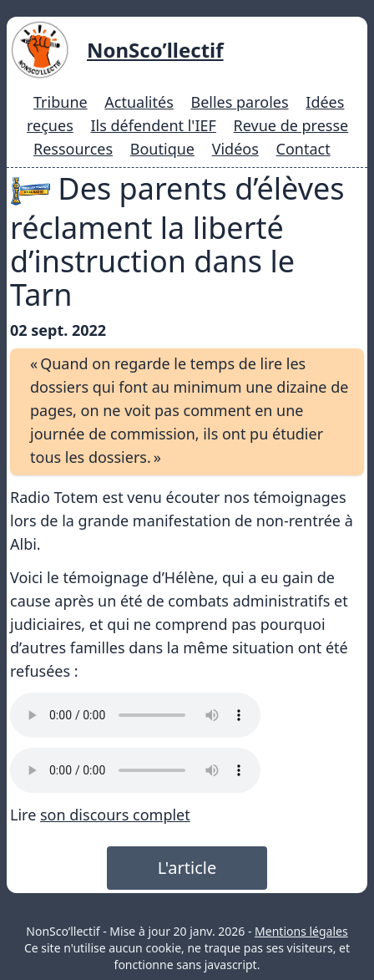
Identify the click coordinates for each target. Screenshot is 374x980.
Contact (303, 149)
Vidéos (235, 149)
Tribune (61, 102)
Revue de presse (291, 125)
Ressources (73, 149)
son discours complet (115, 815)
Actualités (139, 102)
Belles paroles (239, 102)
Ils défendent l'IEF (153, 125)
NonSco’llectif (155, 50)
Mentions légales (301, 931)
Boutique (162, 149)
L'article (187, 868)
